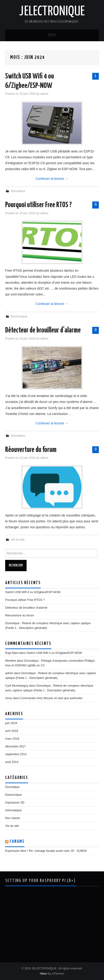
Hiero (44, 974)
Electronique (19, 316)
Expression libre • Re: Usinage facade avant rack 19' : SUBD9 (46, 851)
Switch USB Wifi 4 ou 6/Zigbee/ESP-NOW (33, 592)
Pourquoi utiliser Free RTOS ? (38, 205)
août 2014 (12, 762)
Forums (17, 842)
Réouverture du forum (31, 450)
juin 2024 (11, 723)
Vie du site (18, 540)
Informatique (13, 810)
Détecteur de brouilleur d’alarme (43, 330)
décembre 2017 (16, 746)
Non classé (12, 818)
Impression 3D (15, 803)
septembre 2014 (16, 754)
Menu (52, 35)
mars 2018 (12, 739)
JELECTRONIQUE (52, 12)
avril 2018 (12, 731)
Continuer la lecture (52, 179)
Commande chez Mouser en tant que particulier (51, 698)
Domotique (18, 191)
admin (44, 94)
